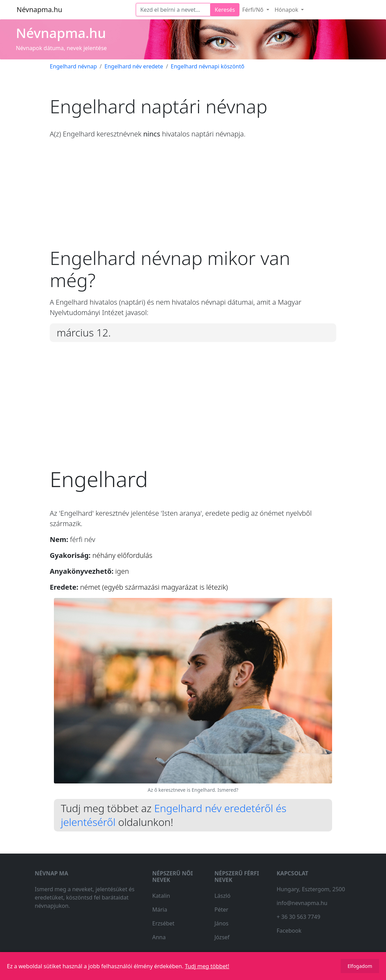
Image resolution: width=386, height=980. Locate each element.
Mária (159, 910)
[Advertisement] (193, 199)
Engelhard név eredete (134, 66)
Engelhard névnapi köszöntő (208, 66)
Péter (221, 910)
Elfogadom (360, 966)
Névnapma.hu (39, 9)
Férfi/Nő (254, 10)
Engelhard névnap (73, 66)
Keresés (225, 10)
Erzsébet (163, 923)
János (221, 923)
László (222, 896)
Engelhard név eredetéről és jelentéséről (174, 815)
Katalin (161, 896)
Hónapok (287, 10)
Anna (159, 937)
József (222, 937)
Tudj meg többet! (207, 966)
